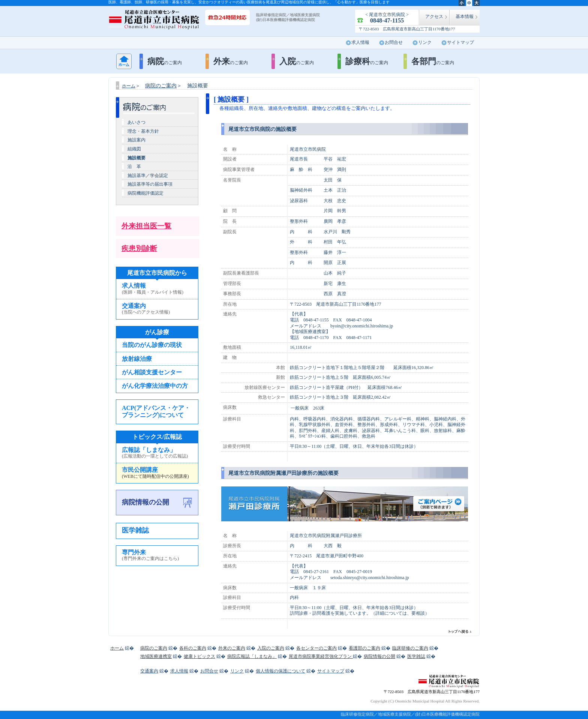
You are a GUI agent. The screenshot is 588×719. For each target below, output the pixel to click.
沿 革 (134, 167)
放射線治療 (137, 359)
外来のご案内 (232, 648)
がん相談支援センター (152, 372)
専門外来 (157, 555)
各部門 (433, 61)
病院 (165, 61)
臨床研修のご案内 (410, 648)
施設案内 (136, 140)
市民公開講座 (157, 473)
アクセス (434, 17)
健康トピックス (199, 656)
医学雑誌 (135, 530)
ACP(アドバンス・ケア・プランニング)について (156, 411)
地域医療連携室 (156, 656)
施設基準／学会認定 (148, 176)
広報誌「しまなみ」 (157, 453)
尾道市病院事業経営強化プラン (321, 656)
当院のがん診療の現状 (152, 345)
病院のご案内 (161, 86)
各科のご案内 (193, 648)
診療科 (367, 61)
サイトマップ (460, 42)
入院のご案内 (271, 648)
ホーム (124, 61)
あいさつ (136, 122)
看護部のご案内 (364, 648)
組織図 (134, 149)
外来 (231, 61)
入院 (297, 61)
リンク (425, 42)
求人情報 (360, 42)
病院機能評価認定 (145, 193)
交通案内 (157, 309)
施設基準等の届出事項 (150, 184)
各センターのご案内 (316, 648)
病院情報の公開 (145, 502)
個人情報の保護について (280, 671)
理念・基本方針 (143, 131)
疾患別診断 (139, 248)
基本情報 (465, 17)
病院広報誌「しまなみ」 (252, 656)
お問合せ (394, 42)
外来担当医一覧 (146, 226)
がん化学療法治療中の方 (155, 386)
